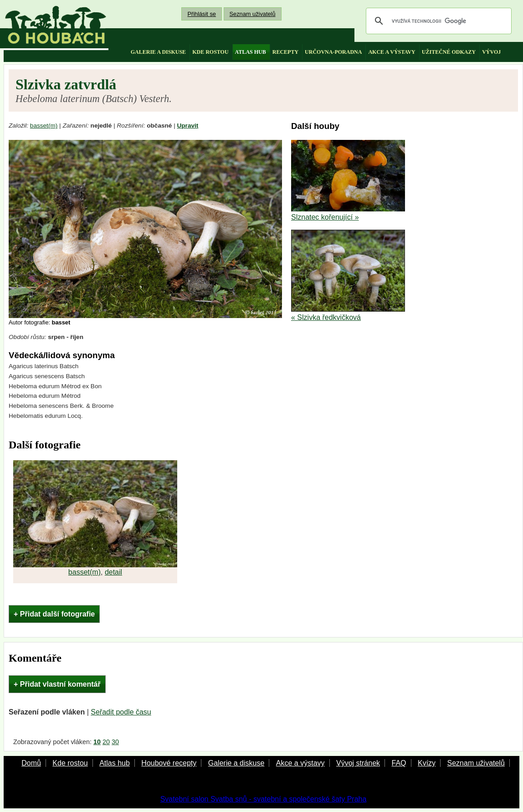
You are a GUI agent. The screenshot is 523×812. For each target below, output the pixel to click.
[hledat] (437, 21)
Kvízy (427, 763)
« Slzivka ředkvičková (326, 317)
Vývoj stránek (358, 763)
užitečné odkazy (449, 52)
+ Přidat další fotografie (54, 614)
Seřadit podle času (121, 712)
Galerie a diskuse (236, 763)
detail (113, 572)
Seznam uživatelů (253, 14)
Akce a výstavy (300, 763)
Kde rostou (70, 763)
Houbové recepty (169, 763)
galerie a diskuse (158, 52)
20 (106, 742)
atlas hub (251, 52)
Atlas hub (115, 763)
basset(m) (44, 126)
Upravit (188, 126)
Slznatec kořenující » (325, 217)
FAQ (399, 763)
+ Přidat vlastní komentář (57, 684)
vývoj (491, 52)
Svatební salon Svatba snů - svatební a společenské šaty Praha (264, 799)
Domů (31, 763)
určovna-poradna (333, 52)
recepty (285, 52)
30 (115, 742)
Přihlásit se (202, 14)
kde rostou (210, 52)
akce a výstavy (392, 52)
